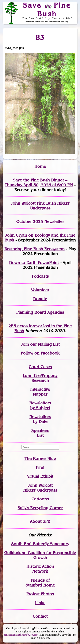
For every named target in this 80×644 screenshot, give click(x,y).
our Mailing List (44, 344)
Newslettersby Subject (40, 405)
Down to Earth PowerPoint (34, 263)
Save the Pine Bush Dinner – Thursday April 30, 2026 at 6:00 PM (39, 183)
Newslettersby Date (40, 419)
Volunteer (40, 290)
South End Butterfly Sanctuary (40, 544)
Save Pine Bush (47, 9)
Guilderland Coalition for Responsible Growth (40, 555)
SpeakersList (40, 433)
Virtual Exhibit (40, 476)
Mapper (40, 394)
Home (40, 166)
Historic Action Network (40, 569)
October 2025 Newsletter (40, 222)
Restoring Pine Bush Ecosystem (35, 249)
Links (40, 603)
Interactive (40, 389)
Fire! (40, 467)
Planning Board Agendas (40, 312)
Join (25, 344)
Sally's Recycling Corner (40, 508)
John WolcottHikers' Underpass (40, 488)
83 (40, 37)
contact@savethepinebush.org (21, 635)
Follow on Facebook (40, 353)
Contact (40, 616)
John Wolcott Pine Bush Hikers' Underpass (40, 206)
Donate (40, 299)
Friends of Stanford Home (40, 583)
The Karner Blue (40, 459)
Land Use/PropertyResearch (40, 378)
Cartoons (40, 499)
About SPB (40, 521)
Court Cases (40, 367)
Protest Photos (40, 594)
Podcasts (40, 276)
